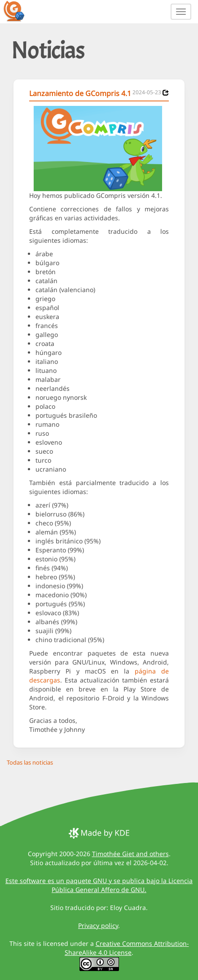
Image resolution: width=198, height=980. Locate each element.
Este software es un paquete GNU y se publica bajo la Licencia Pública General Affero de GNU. (99, 885)
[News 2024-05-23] (166, 93)
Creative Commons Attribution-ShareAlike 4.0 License (127, 948)
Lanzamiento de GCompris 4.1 (80, 93)
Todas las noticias (30, 762)
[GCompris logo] (19, 11)
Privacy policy (98, 925)
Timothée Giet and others (130, 854)
